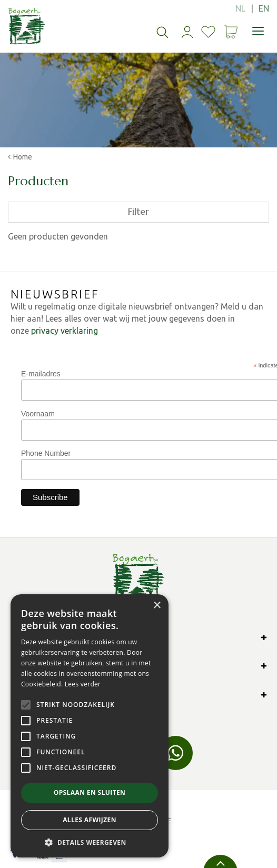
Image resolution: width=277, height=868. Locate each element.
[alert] (90, 726)
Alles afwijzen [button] (90, 820)
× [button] (157, 606)
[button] (90, 842)
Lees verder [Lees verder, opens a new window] (83, 684)
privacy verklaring (65, 331)
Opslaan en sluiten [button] (90, 792)
